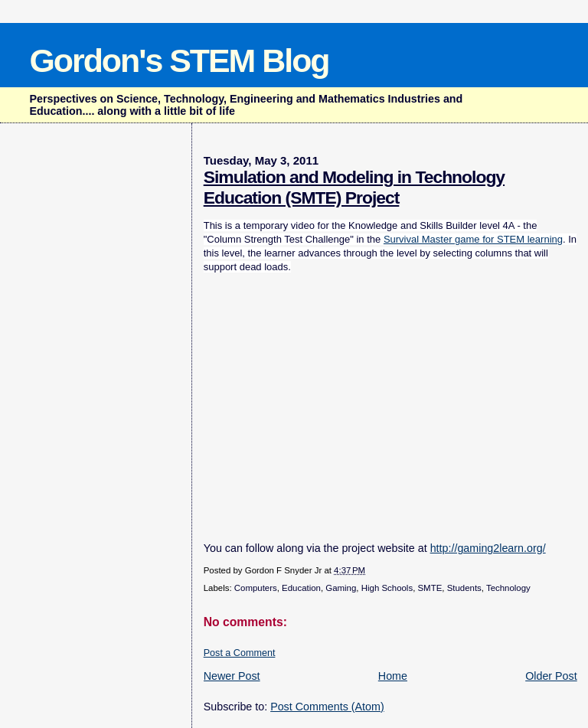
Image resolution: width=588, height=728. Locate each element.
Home (393, 676)
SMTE (430, 588)
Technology (508, 588)
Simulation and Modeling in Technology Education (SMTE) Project (354, 187)
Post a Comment (240, 653)
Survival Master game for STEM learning (473, 239)
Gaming (341, 588)
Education (301, 588)
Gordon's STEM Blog (179, 60)
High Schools (387, 588)
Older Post (551, 676)
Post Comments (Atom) (327, 707)
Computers (256, 588)
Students (464, 588)
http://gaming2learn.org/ (488, 548)
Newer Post (232, 676)
